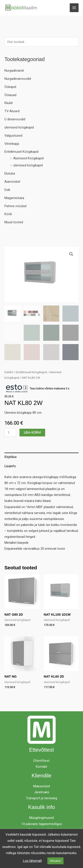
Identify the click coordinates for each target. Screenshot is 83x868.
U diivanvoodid (15, 119)
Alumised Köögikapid (28, 158)
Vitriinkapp (12, 144)
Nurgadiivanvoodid (18, 79)
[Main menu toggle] (74, 8)
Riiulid (9, 103)
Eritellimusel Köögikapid (21, 152)
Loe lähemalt (32, 861)
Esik (7, 190)
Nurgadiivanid (14, 71)
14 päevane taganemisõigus (42, 824)
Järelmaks (42, 792)
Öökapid (10, 87)
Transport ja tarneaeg (41, 798)
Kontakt (41, 767)
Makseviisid (41, 786)
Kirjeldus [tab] (11, 457)
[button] (71, 254)
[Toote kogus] (10, 433)
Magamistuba (14, 198)
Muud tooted (14, 222)
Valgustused (13, 136)
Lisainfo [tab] (10, 466)
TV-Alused (12, 111)
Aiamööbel (12, 182)
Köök (8, 214)
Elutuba (10, 173)
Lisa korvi (32, 432)
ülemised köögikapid (19, 127)
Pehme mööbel (15, 206)
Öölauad (10, 95)
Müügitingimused (41, 818)
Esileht (9, 372)
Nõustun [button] (55, 861)
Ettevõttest (41, 761)
